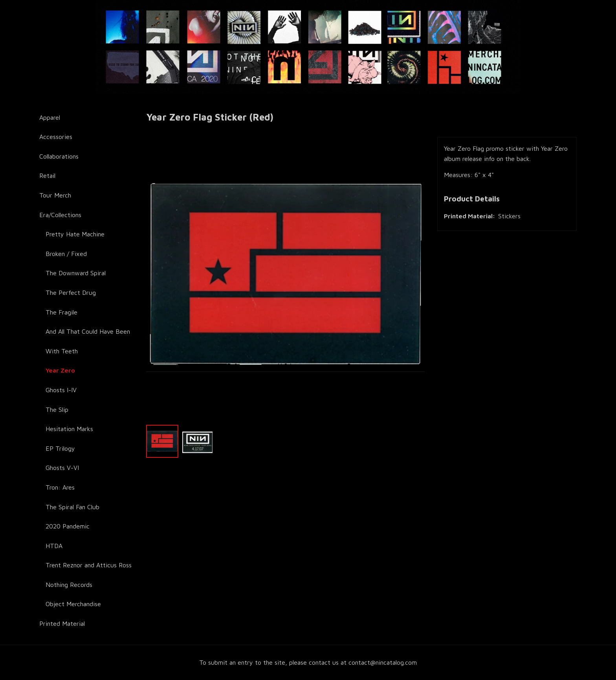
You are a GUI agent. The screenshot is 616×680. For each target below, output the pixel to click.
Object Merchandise (73, 604)
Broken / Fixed (66, 254)
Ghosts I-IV (61, 390)
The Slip (57, 409)
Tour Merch (55, 195)
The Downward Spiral (76, 273)
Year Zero (60, 370)
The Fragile (61, 312)
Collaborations (59, 156)
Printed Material (62, 623)
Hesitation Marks (69, 429)
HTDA (54, 546)
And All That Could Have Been (88, 331)
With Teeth (62, 351)
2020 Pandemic (68, 526)
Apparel (50, 117)
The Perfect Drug (71, 292)
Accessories (56, 137)
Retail (47, 175)
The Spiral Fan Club (72, 507)
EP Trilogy (60, 448)
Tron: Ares (60, 487)
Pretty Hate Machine (75, 234)
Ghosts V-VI (62, 468)
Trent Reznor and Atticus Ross (89, 565)
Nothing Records (69, 585)
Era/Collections (60, 215)
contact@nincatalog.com (383, 662)
